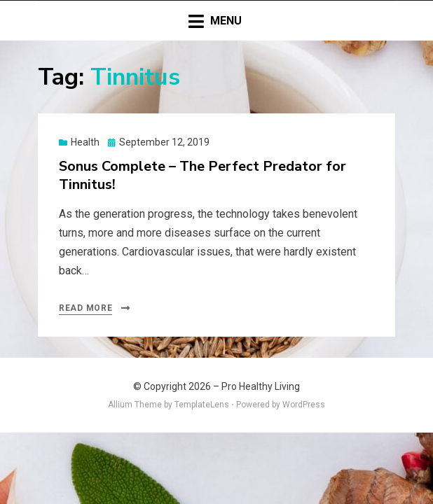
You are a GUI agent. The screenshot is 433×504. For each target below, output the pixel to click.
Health (85, 142)
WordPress (304, 405)
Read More (85, 308)
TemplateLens (202, 405)
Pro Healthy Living (261, 386)
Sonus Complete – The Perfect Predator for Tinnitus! (202, 175)
